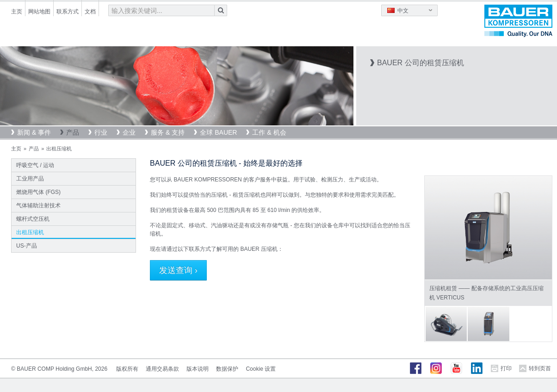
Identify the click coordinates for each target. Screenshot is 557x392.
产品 (73, 132)
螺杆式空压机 (33, 219)
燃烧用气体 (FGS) (38, 192)
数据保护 (227, 369)
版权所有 (127, 369)
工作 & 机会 (269, 132)
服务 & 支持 (168, 132)
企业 (129, 132)
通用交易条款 (162, 369)
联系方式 (68, 12)
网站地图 (39, 12)
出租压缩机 (30, 232)
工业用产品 (30, 179)
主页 (17, 12)
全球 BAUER (218, 132)
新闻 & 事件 (34, 132)
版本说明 (198, 369)
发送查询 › (178, 270)
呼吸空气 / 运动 (35, 165)
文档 (90, 12)
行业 (101, 132)
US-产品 (27, 246)
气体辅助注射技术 (38, 205)
